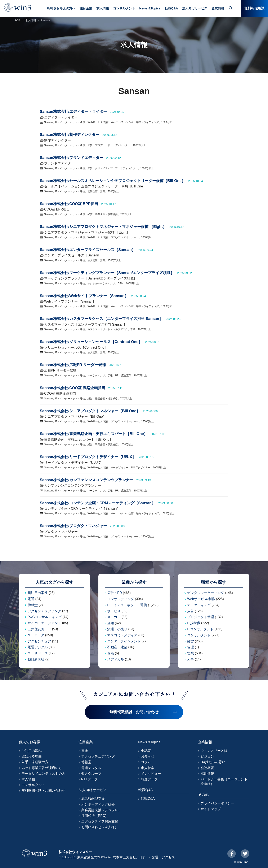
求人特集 (148, 768)
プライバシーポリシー (217, 803)
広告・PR (115, 593)
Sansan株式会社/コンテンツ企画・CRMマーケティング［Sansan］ (98, 503)
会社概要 (207, 768)
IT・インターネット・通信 (70, 122)
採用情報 (207, 774)
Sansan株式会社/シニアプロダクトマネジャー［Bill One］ (90, 411)
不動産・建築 (117, 647)
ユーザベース (38, 653)
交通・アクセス (163, 857)
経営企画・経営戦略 (106, 399)
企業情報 (218, 8)
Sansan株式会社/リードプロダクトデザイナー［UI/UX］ (88, 457)
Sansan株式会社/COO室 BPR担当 (69, 204)
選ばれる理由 (32, 756)
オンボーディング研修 (98, 804)
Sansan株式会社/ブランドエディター (72, 158)
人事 (191, 659)
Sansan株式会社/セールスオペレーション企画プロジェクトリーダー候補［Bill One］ (113, 181)
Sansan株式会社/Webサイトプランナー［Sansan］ (84, 296)
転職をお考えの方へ (61, 8)
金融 (111, 623)
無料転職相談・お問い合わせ (43, 791)
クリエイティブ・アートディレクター (116, 168)
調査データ (149, 779)
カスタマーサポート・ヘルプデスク (108, 329)
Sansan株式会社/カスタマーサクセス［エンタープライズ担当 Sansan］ (101, 319)
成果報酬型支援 (93, 798)
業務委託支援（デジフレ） (101, 810)
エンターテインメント (124, 641)
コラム (146, 762)
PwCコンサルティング (45, 617)
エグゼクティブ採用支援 (100, 821)
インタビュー (151, 774)
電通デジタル (38, 647)
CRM (120, 283)
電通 (31, 599)
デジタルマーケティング (101, 283)
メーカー (114, 617)
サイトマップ (211, 809)
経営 (90, 214)
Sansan (48, 122)
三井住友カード (39, 629)
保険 (111, 653)
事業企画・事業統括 (106, 214)
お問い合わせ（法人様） (100, 827)
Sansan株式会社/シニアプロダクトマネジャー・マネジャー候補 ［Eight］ (103, 227)
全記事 (146, 751)
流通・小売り (117, 629)
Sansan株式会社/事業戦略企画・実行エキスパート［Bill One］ (94, 434)
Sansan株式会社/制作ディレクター (70, 135)
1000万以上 (168, 122)
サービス (114, 611)
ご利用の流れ (32, 751)
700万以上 (113, 191)
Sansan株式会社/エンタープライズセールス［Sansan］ (88, 250)
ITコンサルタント (200, 629)
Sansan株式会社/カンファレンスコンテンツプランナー (87, 480)
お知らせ (148, 756)
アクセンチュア (39, 641)
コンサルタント (124, 8)
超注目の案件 (38, 593)
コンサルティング (121, 599)
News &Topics (150, 8)
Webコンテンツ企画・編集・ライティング (135, 122)
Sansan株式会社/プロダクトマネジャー (73, 526)
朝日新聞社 (36, 659)
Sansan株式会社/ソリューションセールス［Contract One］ (91, 342)
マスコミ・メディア (122, 635)
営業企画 (93, 191)
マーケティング (96, 376)
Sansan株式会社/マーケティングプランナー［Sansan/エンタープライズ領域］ (107, 273)
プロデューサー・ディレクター (113, 145)
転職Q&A (171, 8)
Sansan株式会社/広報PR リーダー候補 (73, 365)
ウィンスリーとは (214, 751)
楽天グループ (91, 774)
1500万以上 (114, 260)
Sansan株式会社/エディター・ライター (73, 112)
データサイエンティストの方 (43, 774)
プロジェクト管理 (201, 617)
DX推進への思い (213, 762)
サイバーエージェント (44, 623)
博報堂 (33, 605)
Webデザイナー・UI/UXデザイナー (131, 468)
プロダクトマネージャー (125, 237)
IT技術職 (194, 623)
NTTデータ (36, 635)
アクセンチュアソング (44, 611)
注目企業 (86, 8)
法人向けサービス (195, 8)
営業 (103, 191)
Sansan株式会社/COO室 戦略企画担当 (73, 388)
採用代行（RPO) (94, 816)
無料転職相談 (254, 8)
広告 (90, 145)
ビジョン (207, 756)
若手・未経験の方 (35, 762)
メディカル (116, 659)
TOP (17, 20)
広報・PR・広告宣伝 (119, 376)
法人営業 (93, 260)
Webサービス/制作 (98, 122)
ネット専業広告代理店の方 (42, 768)
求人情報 (103, 8)
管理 (191, 647)
